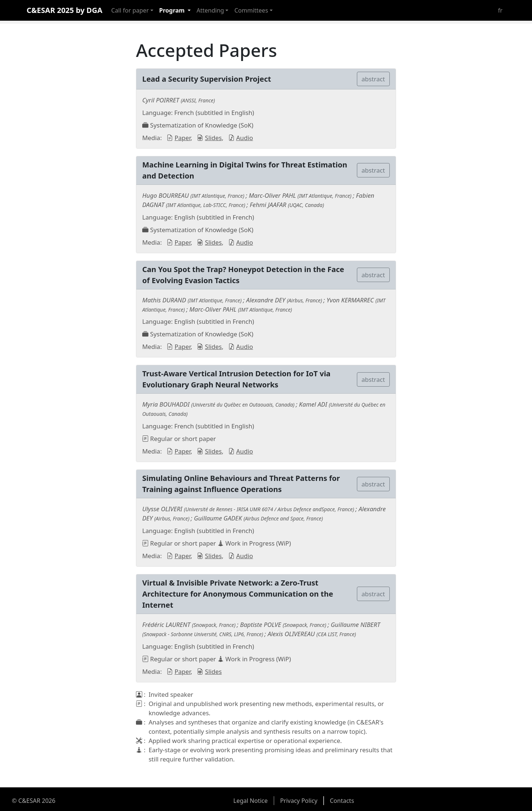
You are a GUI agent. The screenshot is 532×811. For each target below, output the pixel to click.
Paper (182, 138)
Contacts (342, 801)
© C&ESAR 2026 (34, 801)
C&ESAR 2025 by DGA (64, 10)
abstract (373, 79)
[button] (132, 10)
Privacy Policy (299, 801)
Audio (245, 138)
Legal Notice (251, 801)
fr (500, 10)
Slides (213, 138)
